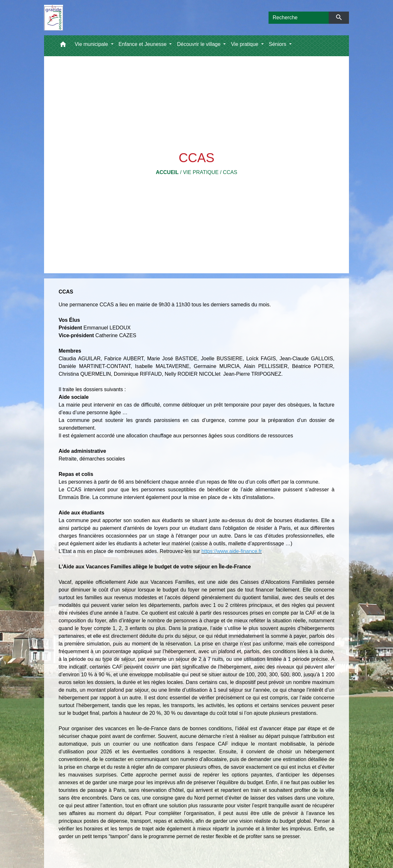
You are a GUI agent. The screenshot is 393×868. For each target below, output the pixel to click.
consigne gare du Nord (179, 798)
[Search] (299, 18)
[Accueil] (54, 18)
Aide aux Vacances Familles (161, 582)
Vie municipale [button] (92, 44)
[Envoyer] (339, 18)
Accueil (167, 172)
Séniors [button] (278, 44)
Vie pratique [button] (245, 44)
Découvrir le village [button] (199, 44)
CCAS (230, 172)
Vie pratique (201, 172)
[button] (63, 46)
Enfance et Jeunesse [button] (143, 44)
